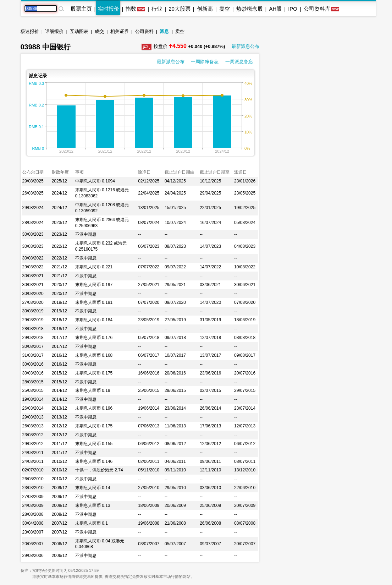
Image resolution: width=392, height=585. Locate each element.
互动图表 (79, 31)
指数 (131, 9)
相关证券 (120, 31)
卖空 (225, 9)
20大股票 (180, 9)
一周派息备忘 (239, 62)
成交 (99, 31)
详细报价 (54, 31)
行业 (157, 9)
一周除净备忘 (205, 62)
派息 (164, 31)
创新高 (205, 9)
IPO (293, 9)
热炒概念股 (250, 9)
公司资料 (144, 31)
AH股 (275, 9)
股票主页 (81, 9)
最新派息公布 (245, 46)
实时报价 (109, 9)
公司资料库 (317, 9)
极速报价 (30, 31)
